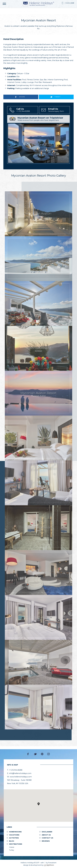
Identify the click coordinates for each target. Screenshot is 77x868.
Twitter (35, 754)
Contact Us (47, 838)
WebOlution (49, 865)
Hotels (13, 11)
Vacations (14, 835)
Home (7, 11)
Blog (12, 841)
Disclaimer (47, 832)
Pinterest (42, 754)
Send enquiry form (59, 110)
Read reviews (43, 119)
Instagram (48, 754)
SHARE (22, 97)
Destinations (16, 844)
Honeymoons (15, 832)
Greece (12, 847)
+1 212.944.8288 (69, 3)
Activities (14, 838)
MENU (5, 4)
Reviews (46, 841)
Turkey (12, 850)
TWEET (58, 97)
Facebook (29, 754)
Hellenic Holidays (38, 4)
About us (46, 835)
